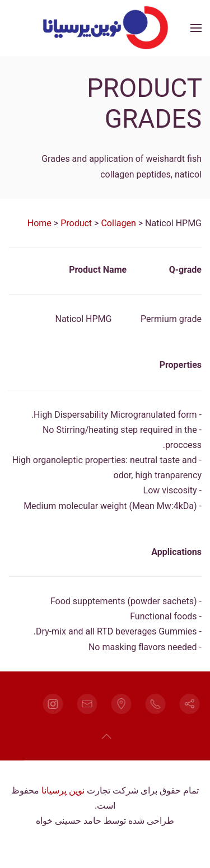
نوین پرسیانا (63, 790)
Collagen (118, 223)
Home (39, 223)
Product (76, 223)
